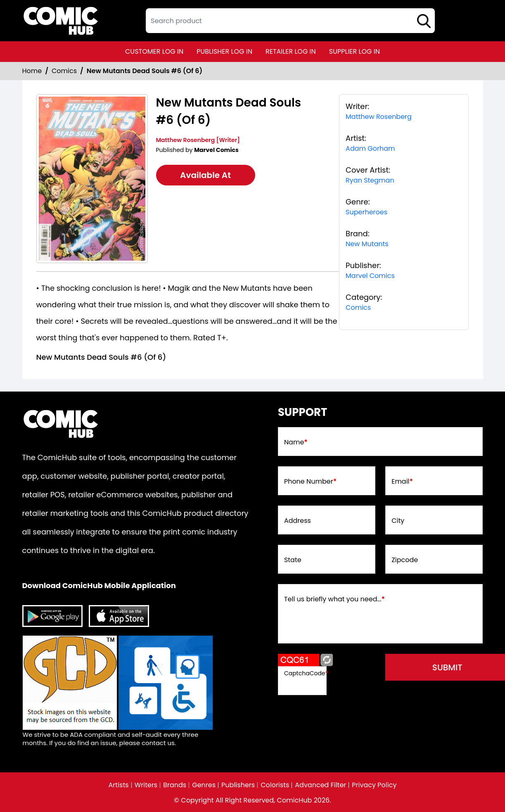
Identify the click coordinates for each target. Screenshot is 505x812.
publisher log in (224, 51)
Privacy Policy (374, 785)
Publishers (238, 785)
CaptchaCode (306, 673)
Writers (146, 785)
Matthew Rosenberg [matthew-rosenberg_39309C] (379, 117)
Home (32, 71)
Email (402, 482)
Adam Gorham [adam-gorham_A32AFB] (370, 148)
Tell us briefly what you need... (334, 599)
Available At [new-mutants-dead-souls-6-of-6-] (205, 175)
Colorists (275, 785)
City (398, 521)
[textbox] (290, 21)
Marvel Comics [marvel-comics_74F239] (370, 276)
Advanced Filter (320, 785)
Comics (64, 71)
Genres (204, 785)
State (293, 560)
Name (296, 442)
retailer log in (291, 51)
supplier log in (354, 51)
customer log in (154, 51)
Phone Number (310, 482)
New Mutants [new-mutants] (367, 244)
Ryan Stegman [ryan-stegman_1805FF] (370, 180)
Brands (175, 785)
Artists (119, 785)
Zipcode (405, 560)
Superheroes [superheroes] (366, 212)
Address (298, 521)
